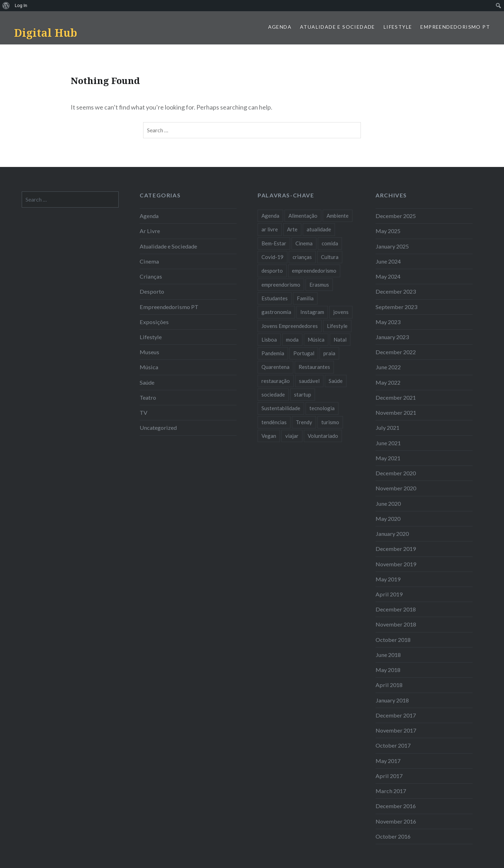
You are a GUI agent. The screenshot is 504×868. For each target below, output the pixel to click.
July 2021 (387, 428)
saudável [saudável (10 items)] (309, 381)
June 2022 (388, 367)
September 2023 (396, 307)
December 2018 (396, 609)
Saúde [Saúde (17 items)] (336, 381)
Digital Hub (45, 33)
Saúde (147, 382)
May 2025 (388, 231)
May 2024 (388, 276)
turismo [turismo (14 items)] (330, 422)
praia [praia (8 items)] (329, 353)
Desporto (152, 291)
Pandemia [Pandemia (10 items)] (273, 353)
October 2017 (393, 745)
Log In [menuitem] (21, 5)
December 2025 (396, 216)
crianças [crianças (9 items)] (302, 257)
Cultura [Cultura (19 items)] (330, 257)
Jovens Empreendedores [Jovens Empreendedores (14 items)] (290, 326)
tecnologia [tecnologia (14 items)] (322, 408)
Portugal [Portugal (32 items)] (304, 353)
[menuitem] (6, 6)
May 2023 (388, 322)
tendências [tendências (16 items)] (274, 422)
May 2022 (388, 382)
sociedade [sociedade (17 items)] (273, 394)
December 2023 (396, 291)
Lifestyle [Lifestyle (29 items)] (337, 326)
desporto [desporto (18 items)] (272, 271)
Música (149, 367)
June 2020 (388, 503)
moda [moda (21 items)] (292, 339)
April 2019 (389, 594)
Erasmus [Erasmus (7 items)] (319, 285)
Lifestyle (398, 27)
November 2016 (396, 821)
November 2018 (396, 624)
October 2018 (393, 640)
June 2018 (388, 655)
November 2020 (396, 488)
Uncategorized (158, 428)
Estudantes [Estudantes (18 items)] (275, 298)
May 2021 (388, 458)
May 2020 (388, 519)
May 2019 (388, 579)
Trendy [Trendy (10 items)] (304, 422)
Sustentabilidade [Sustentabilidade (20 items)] (281, 408)
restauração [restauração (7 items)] (276, 381)
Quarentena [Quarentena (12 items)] (275, 367)
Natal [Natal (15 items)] (340, 339)
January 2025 (392, 246)
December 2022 (396, 352)
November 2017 (396, 730)
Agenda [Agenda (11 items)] (270, 216)
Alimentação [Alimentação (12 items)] (303, 216)
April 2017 (389, 776)
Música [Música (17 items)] (316, 339)
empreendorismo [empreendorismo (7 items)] (281, 285)
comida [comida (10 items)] (330, 243)
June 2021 (388, 443)
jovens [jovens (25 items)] (341, 312)
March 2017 (391, 791)
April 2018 (389, 685)
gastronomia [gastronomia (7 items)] (276, 312)
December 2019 (396, 549)
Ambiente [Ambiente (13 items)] (338, 216)
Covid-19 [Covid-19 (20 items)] (272, 257)
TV (143, 412)
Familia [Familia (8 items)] (305, 298)
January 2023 (392, 337)
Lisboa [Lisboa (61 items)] (269, 339)
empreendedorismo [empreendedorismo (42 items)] (314, 271)
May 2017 (388, 761)
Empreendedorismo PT (455, 27)
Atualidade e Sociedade (338, 27)
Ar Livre (150, 231)
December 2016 (396, 806)
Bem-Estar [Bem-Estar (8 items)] (274, 243)
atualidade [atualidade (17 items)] (319, 229)
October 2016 (393, 836)
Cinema (149, 261)
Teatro (148, 397)
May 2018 (388, 670)
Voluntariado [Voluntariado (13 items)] (323, 436)
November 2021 (396, 412)
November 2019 (396, 564)
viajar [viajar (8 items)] (292, 436)
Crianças (151, 276)
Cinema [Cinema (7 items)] (304, 243)
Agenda (280, 27)
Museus (149, 352)
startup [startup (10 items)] (303, 394)
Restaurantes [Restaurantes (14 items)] (314, 367)
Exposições (154, 322)
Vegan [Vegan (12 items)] (269, 436)
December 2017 (396, 715)
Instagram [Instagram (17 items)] (312, 312)
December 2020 (396, 473)
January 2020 (392, 534)
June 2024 (388, 261)
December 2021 (396, 397)
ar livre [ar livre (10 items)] (270, 229)
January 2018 (392, 700)
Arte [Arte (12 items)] (292, 229)
